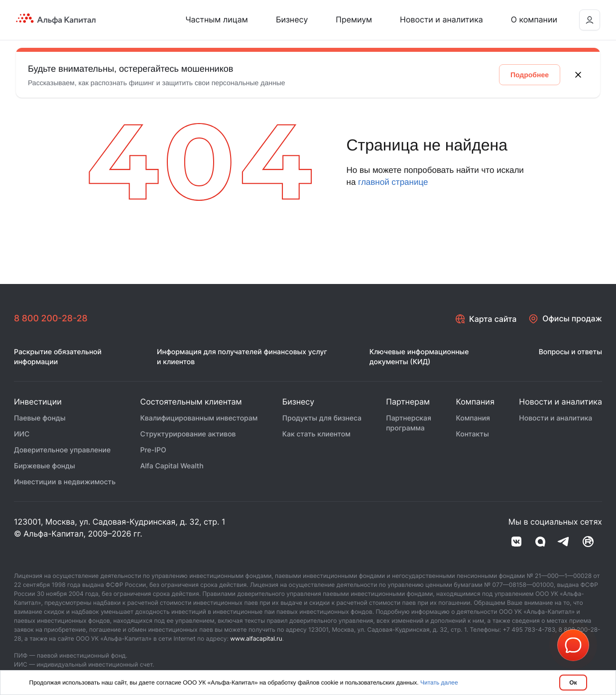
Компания (473, 419)
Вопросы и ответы (570, 352)
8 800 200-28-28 (51, 319)
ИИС (22, 435)
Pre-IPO (153, 451)
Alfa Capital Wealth (172, 467)
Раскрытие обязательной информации (58, 357)
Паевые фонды (40, 419)
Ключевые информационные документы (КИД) (419, 357)
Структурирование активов (188, 435)
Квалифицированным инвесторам (199, 419)
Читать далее (439, 683)
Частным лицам (217, 19)
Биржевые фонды (45, 467)
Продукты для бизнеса (322, 419)
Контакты (472, 435)
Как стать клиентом (316, 435)
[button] (573, 645)
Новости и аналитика (441, 19)
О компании (534, 19)
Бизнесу (292, 19)
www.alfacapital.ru (256, 639)
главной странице (393, 182)
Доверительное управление (62, 451)
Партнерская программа (409, 424)
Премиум (354, 19)
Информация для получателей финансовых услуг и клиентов (242, 357)
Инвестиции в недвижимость (65, 483)
